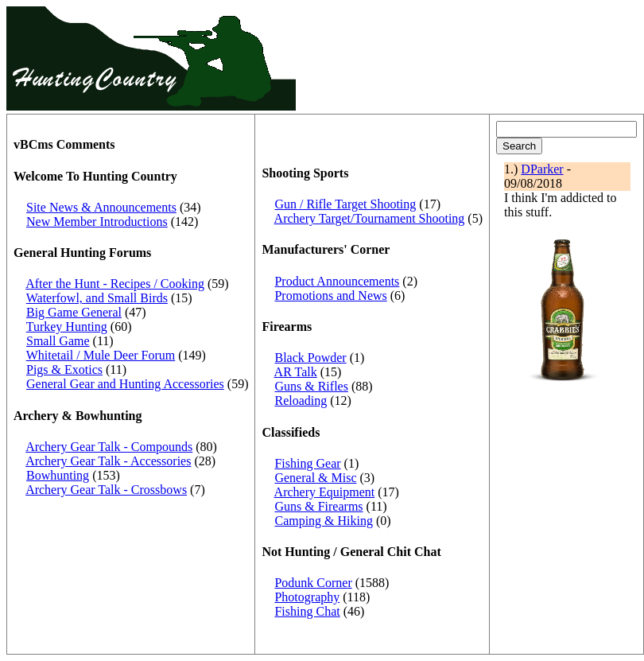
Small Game (58, 341)
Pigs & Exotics (64, 369)
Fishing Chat (307, 611)
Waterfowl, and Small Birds (97, 298)
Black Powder (310, 358)
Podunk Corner (313, 583)
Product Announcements (337, 281)
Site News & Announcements (101, 207)
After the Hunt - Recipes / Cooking (115, 284)
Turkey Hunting (67, 327)
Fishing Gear (307, 463)
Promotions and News (330, 296)
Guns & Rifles (311, 386)
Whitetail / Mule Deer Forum (101, 355)
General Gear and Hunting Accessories (125, 384)
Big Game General (74, 312)
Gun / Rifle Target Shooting (345, 204)
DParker (542, 169)
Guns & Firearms (318, 506)
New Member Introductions (97, 222)
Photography (307, 597)
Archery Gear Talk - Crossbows (106, 490)
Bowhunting (58, 475)
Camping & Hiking (324, 521)
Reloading (301, 400)
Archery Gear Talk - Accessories (108, 461)
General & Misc (315, 478)
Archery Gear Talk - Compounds (109, 447)
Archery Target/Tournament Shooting (370, 218)
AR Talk (296, 372)
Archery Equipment (325, 492)
